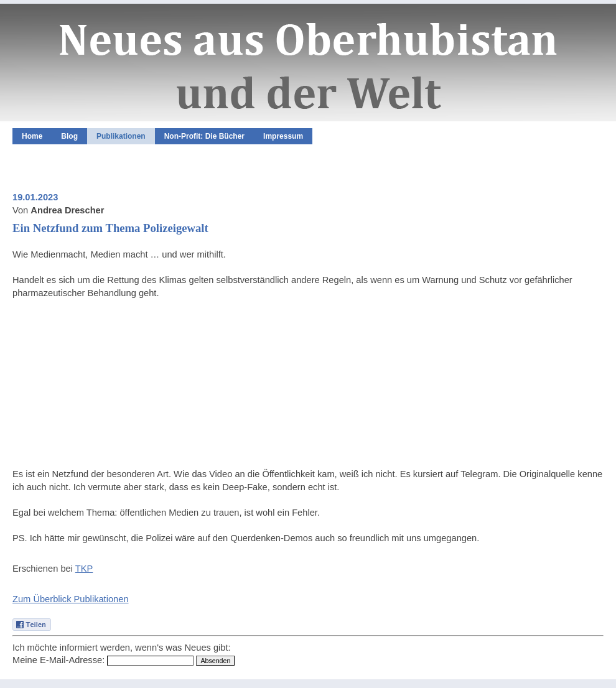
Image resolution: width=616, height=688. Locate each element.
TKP (84, 569)
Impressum (283, 136)
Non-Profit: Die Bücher (204, 136)
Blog (69, 136)
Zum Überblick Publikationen (71, 599)
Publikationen (121, 136)
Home (32, 136)
